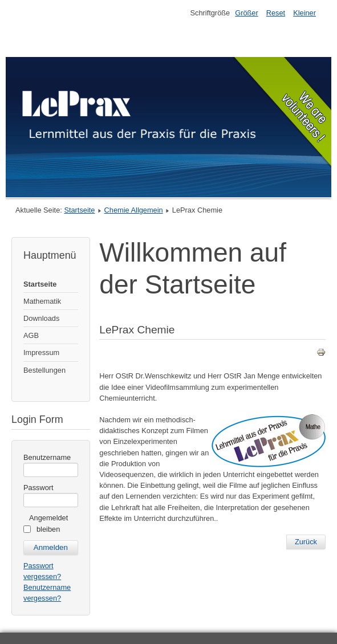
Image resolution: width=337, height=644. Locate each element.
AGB (31, 335)
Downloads (41, 318)
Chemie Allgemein (134, 210)
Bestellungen (44, 370)
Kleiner (304, 13)
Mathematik (42, 301)
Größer (247, 13)
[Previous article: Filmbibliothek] (306, 542)
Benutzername (47, 457)
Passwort (38, 488)
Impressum (41, 352)
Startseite (79, 210)
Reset (276, 13)
